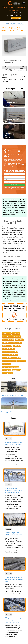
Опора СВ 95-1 (7, 364)
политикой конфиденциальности (14, 189)
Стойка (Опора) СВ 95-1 (18, 25)
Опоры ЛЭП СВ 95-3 (8, 340)
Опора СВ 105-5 (7, 337)
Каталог (11, 23)
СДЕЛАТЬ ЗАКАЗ (16, 18)
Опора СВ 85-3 (17, 358)
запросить (21, 70)
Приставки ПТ (17, 337)
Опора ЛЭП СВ (7, 370)
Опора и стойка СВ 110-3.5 (10, 355)
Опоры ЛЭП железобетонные (11, 367)
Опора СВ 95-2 (21, 361)
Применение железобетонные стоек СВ (12, 396)
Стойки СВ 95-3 (7, 333)
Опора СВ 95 (16, 333)
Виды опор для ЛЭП (7, 412)
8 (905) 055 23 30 (15, 319)
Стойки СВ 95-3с (7, 346)
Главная (6, 23)
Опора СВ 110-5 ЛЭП (9, 349)
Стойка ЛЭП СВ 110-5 (9, 343)
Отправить (14, 185)
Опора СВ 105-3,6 (8, 373)
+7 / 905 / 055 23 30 (14, 15)
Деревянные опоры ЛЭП (9, 361)
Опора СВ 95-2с (16, 370)
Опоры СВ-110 (17, 346)
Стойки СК (19, 343)
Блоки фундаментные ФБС (10, 352)
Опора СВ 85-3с (7, 358)
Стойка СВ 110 (19, 340)
